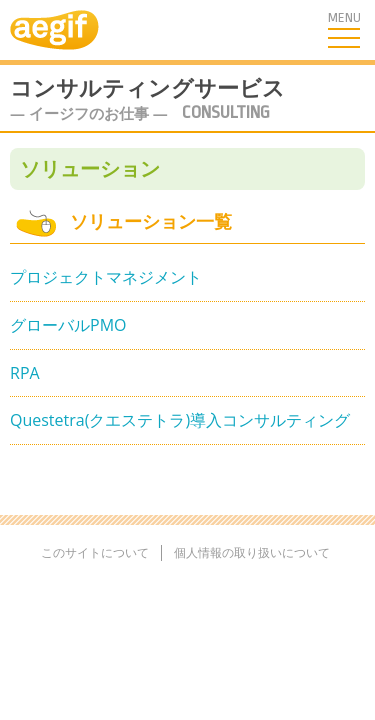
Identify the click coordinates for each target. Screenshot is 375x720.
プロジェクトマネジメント (106, 277)
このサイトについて (95, 552)
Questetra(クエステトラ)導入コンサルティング (180, 420)
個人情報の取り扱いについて (252, 552)
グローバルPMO (68, 325)
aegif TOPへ (39, 30)
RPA (25, 373)
